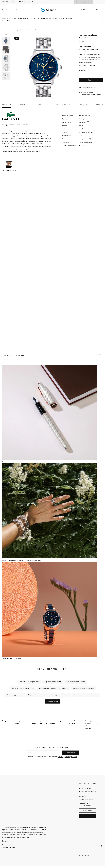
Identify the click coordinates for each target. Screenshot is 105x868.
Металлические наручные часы (84, 688)
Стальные (30, 30)
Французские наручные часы (76, 682)
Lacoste (9, 30)
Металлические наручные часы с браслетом (54, 688)
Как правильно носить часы (11, 462)
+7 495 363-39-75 (23, 2)
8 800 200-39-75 (8, 2)
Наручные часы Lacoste (35, 695)
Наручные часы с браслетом (29, 682)
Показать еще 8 (53, 701)
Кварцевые (39, 30)
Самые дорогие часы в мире (11, 659)
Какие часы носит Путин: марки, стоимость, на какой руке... (22, 560)
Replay (16, 30)
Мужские (23, 30)
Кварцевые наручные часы (52, 682)
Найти (102, 18)
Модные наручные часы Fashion (58, 695)
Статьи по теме (13, 355)
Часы (4, 30)
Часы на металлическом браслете (22, 688)
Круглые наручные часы (15, 695)
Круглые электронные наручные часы (86, 695)
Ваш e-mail (82, 70)
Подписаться (70, 753)
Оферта (5, 841)
